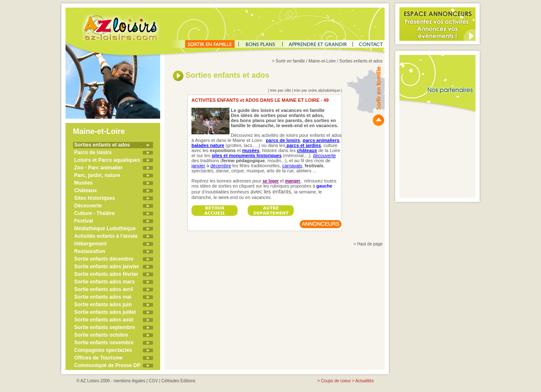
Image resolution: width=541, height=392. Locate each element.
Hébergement (91, 244)
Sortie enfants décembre (104, 259)
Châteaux (86, 191)
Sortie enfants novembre (104, 343)
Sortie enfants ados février (106, 274)
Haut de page (370, 244)
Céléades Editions (179, 381)
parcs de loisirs (283, 140)
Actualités (365, 381)
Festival (84, 221)
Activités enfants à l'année (106, 236)
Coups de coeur (336, 381)
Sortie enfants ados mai (103, 297)
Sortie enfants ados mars (105, 282)
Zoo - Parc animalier (99, 168)
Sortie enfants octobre (101, 335)
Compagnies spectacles (103, 350)
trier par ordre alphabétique (317, 90)
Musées (84, 183)
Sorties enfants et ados (102, 145)
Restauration (90, 251)
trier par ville (280, 90)
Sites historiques (95, 198)
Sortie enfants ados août (104, 320)
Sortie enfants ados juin (103, 305)
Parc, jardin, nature (97, 175)
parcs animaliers (321, 140)
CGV (153, 381)
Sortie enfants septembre (105, 327)
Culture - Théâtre (95, 213)
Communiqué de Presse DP (108, 365)
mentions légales (130, 381)
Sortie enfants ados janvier (107, 267)
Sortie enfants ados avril (104, 289)
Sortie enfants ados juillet (105, 312)
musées (251, 150)
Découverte (88, 206)
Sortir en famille (290, 61)
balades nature (208, 145)
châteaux (307, 150)
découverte (324, 155)
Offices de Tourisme (98, 358)
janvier (198, 166)
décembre (221, 166)
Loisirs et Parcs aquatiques (107, 160)
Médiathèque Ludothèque (105, 229)
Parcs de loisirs (93, 152)
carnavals (292, 166)
